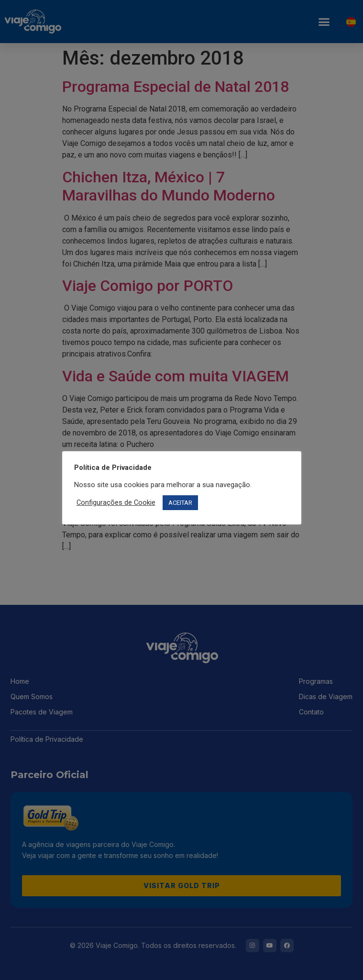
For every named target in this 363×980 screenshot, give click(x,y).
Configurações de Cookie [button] (116, 502)
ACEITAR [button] (180, 503)
